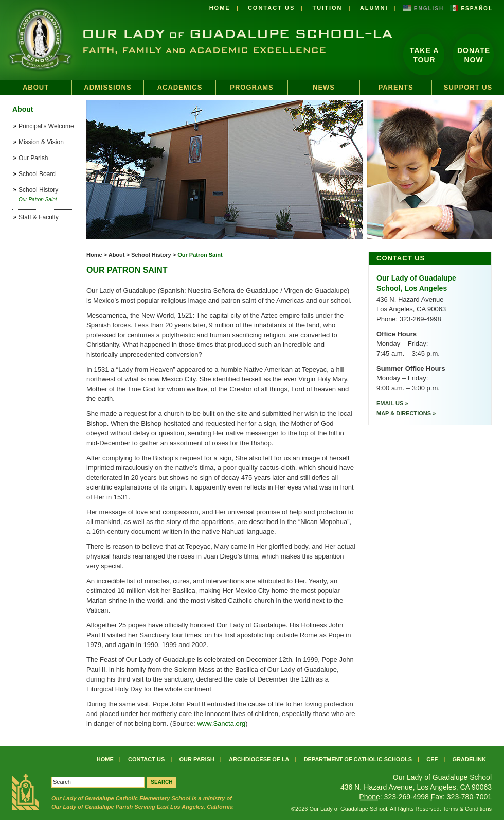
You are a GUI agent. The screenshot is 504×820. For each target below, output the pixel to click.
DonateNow (474, 55)
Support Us (468, 87)
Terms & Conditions (467, 809)
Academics (180, 87)
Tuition (327, 8)
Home (220, 8)
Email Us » (392, 403)
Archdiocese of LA (259, 759)
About (36, 87)
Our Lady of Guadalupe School (196, 40)
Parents (395, 87)
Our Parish (197, 759)
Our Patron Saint (200, 255)
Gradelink (469, 759)
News (324, 87)
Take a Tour (425, 55)
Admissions (107, 87)
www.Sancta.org (221, 723)
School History (151, 255)
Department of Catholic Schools (358, 759)
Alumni (374, 8)
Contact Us (271, 8)
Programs (252, 87)
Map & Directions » (406, 413)
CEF (432, 759)
